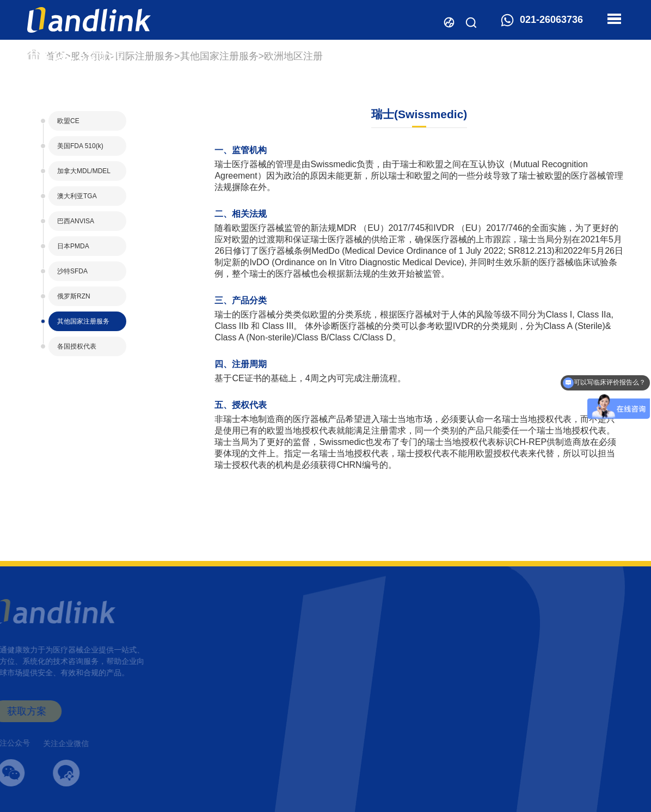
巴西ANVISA (76, 221)
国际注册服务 (145, 56)
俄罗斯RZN (74, 296)
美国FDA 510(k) (80, 146)
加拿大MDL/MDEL (84, 171)
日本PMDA (73, 246)
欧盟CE (68, 121)
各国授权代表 (77, 346)
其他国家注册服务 (219, 56)
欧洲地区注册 (293, 56)
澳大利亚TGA (77, 196)
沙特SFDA (72, 271)
